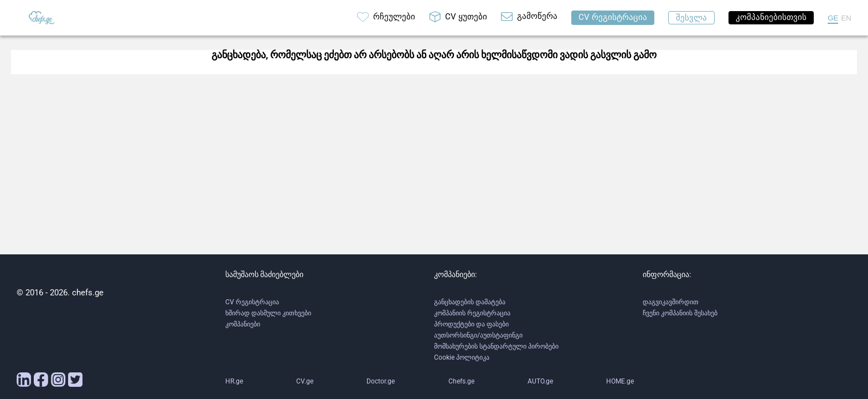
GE (833, 18)
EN (846, 18)
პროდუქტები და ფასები (471, 324)
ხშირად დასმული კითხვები (268, 313)
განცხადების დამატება (470, 302)
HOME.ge (620, 381)
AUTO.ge (540, 381)
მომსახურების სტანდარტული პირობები (496, 346)
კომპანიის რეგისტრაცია (472, 313)
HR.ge (234, 381)
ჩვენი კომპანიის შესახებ (680, 313)
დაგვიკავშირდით (671, 302)
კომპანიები (243, 324)
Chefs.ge (461, 381)
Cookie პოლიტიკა (462, 357)
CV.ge (305, 381)
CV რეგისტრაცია (252, 302)
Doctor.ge (381, 381)
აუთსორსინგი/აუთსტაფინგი (478, 335)
